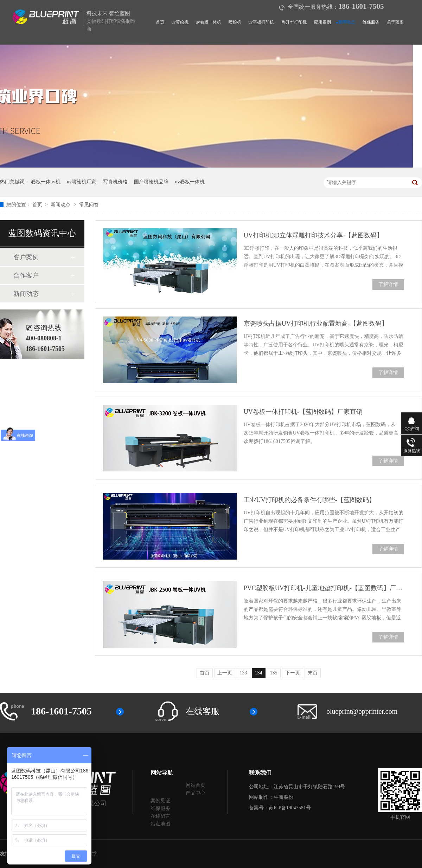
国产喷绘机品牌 (151, 182)
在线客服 (203, 711)
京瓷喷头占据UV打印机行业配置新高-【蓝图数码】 (316, 324)
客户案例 (26, 257)
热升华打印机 (294, 22)
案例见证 (160, 801)
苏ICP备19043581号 (290, 808)
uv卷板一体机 (209, 22)
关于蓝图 (395, 22)
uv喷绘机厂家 (82, 182)
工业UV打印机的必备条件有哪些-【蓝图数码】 (309, 500)
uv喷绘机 (180, 22)
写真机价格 (115, 182)
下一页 (293, 673)
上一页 (225, 673)
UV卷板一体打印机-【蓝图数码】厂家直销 (303, 412)
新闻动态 (347, 22)
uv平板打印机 (261, 22)
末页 (313, 673)
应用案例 (322, 22)
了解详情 (388, 284)
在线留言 (160, 816)
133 (244, 673)
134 (259, 673)
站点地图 (160, 824)
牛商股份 (283, 797)
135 (274, 673)
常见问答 (89, 205)
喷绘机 (235, 22)
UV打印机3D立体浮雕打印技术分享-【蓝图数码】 (313, 235)
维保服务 (371, 22)
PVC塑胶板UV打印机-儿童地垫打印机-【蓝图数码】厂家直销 (324, 588)
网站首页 (196, 785)
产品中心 (196, 793)
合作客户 (26, 275)
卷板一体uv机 (46, 182)
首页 (160, 22)
